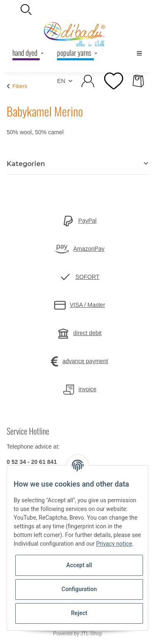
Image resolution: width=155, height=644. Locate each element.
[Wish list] (113, 81)
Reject (79, 613)
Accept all (79, 565)
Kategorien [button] (26, 164)
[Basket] (138, 81)
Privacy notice (114, 544)
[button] (77, 10)
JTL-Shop (91, 634)
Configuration (79, 589)
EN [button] (61, 81)
